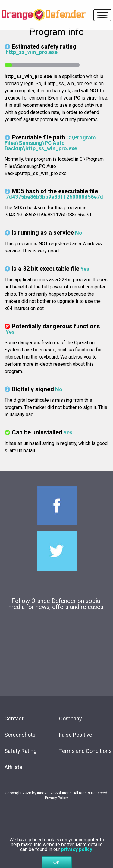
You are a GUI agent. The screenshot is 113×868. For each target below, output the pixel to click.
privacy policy (77, 853)
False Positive (76, 735)
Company (71, 719)
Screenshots (20, 735)
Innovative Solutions (54, 793)
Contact (14, 719)
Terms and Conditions (85, 751)
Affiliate (13, 767)
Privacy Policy (56, 798)
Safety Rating (20, 751)
